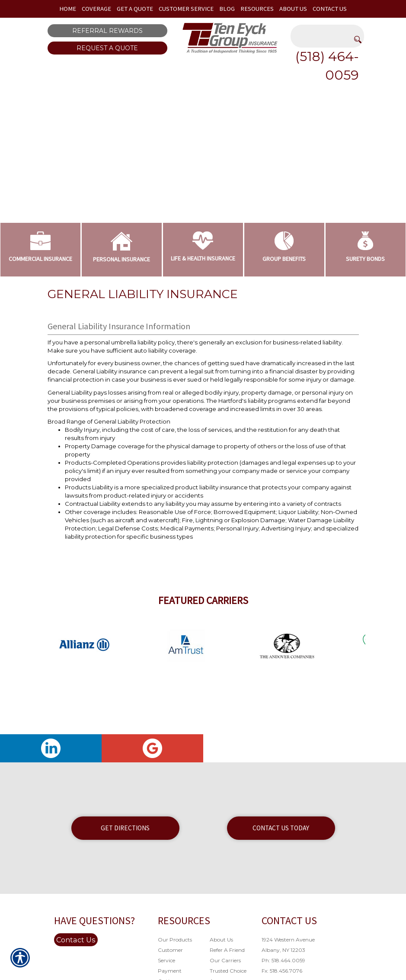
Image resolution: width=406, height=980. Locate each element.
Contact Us (76, 940)
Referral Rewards (107, 31)
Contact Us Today (281, 828)
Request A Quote (107, 48)
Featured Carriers (203, 600)
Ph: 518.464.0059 (283, 960)
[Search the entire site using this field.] (327, 31)
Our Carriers (225, 960)
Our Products (175, 940)
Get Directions (125, 828)
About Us (221, 940)
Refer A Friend (227, 950)
